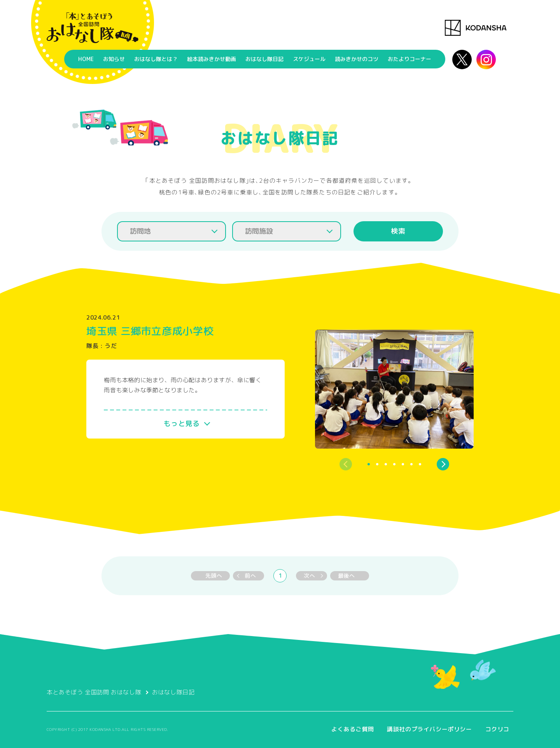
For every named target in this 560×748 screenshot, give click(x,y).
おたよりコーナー (409, 59)
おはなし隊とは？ (156, 59)
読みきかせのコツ (357, 59)
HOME (86, 59)
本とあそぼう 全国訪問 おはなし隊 (94, 692)
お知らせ (114, 59)
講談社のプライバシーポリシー (429, 729)
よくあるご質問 (353, 729)
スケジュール (309, 59)
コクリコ (497, 729)
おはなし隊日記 (264, 59)
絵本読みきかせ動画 (212, 59)
